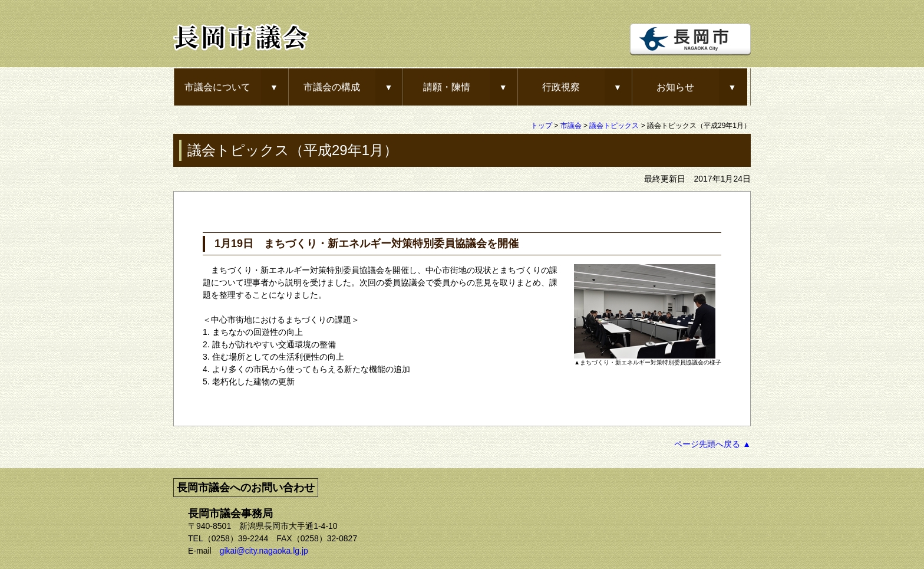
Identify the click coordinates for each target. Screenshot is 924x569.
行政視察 (561, 87)
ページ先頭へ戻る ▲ (712, 444)
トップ (542, 126)
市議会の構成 (332, 87)
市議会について (217, 87)
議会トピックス (614, 126)
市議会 (571, 126)
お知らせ (675, 87)
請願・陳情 (447, 87)
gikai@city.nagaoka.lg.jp (264, 551)
